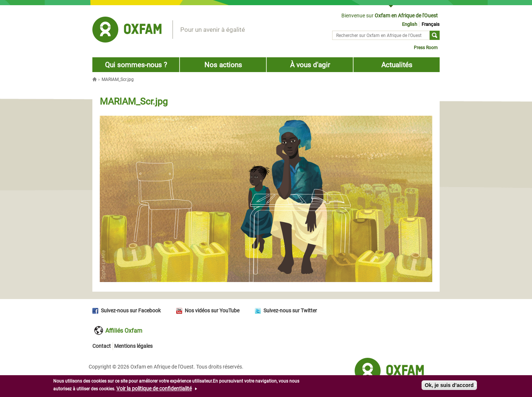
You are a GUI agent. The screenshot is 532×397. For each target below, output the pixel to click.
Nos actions (223, 65)
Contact (102, 346)
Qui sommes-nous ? (136, 65)
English (410, 24)
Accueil (95, 79)
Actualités (397, 65)
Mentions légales (133, 346)
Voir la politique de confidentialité (154, 389)
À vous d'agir (310, 65)
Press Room (426, 48)
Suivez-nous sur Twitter (290, 311)
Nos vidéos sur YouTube (212, 311)
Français (431, 24)
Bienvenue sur (390, 16)
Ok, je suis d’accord (449, 386)
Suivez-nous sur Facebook (131, 311)
